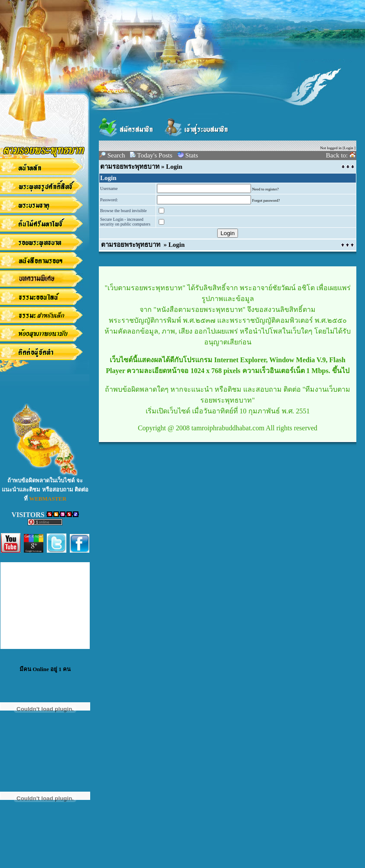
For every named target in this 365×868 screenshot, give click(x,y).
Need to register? (266, 189)
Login (349, 148)
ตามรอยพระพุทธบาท (130, 167)
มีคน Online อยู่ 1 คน (45, 669)
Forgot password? (266, 200)
